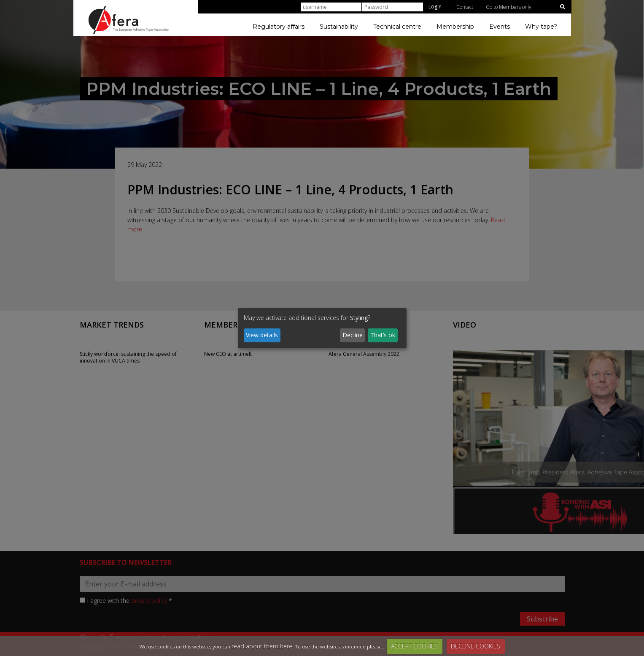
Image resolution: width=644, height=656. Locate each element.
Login (435, 7)
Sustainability (339, 27)
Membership (455, 27)
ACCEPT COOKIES (414, 646)
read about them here (262, 646)
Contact (465, 7)
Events (500, 27)
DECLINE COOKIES (476, 646)
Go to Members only (509, 7)
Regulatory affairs (279, 27)
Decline (353, 335)
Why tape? (541, 27)
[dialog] (322, 328)
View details (262, 335)
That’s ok (383, 335)
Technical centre (397, 27)
